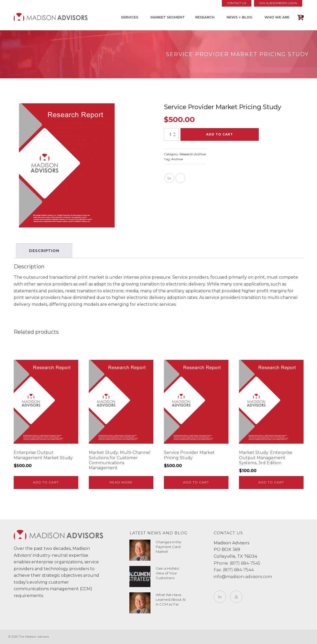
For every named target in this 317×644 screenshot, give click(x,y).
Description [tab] (44, 251)
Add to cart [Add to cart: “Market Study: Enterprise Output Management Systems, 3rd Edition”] (271, 482)
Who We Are (277, 17)
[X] (180, 178)
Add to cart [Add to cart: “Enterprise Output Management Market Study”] (46, 482)
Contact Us (237, 3)
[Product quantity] (171, 134)
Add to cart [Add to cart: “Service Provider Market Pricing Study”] (196, 482)
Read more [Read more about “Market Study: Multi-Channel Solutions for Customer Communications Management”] (121, 482)
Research (205, 17)
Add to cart (220, 134)
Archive (177, 159)
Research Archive (193, 154)
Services (130, 17)
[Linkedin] (169, 178)
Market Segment (168, 17)
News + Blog (240, 17)
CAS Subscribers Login (278, 3)
